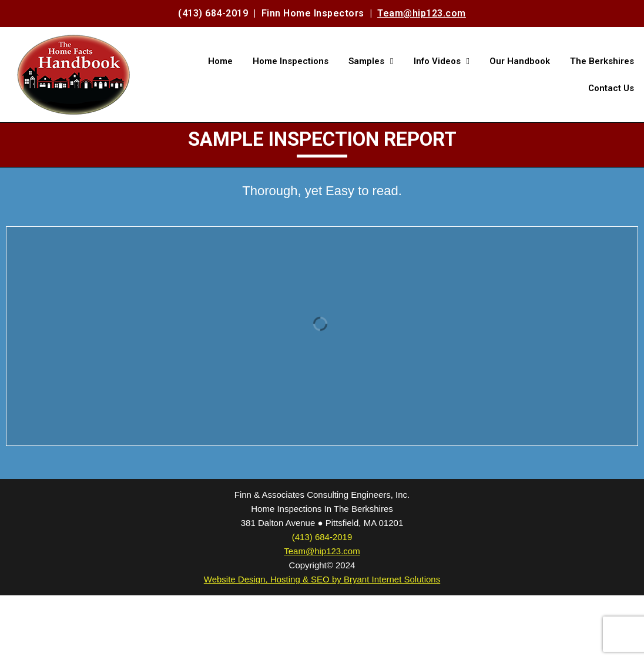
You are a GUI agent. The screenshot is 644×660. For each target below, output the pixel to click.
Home (220, 61)
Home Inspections (291, 61)
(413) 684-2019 (213, 13)
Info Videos (442, 61)
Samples (371, 61)
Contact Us (611, 88)
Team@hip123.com (422, 13)
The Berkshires (602, 61)
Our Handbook (520, 61)
